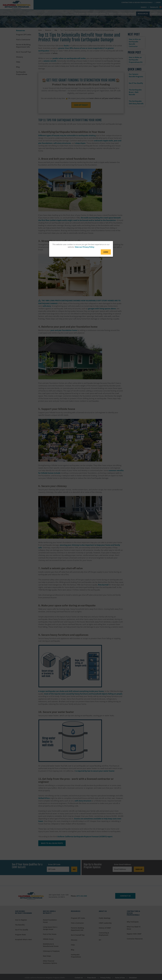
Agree (106, 252)
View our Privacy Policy (85, 247)
